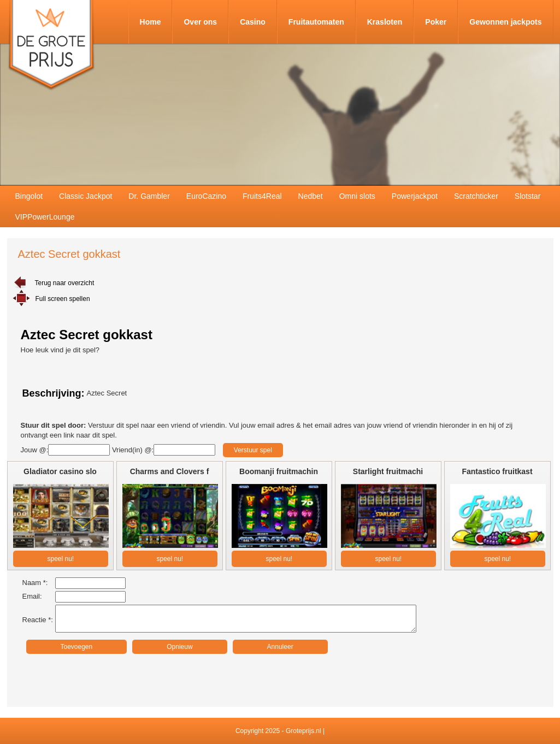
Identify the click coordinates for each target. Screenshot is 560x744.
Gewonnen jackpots (505, 22)
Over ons (200, 22)
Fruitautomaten (316, 22)
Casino (253, 22)
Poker (436, 22)
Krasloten (385, 22)
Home (151, 22)
